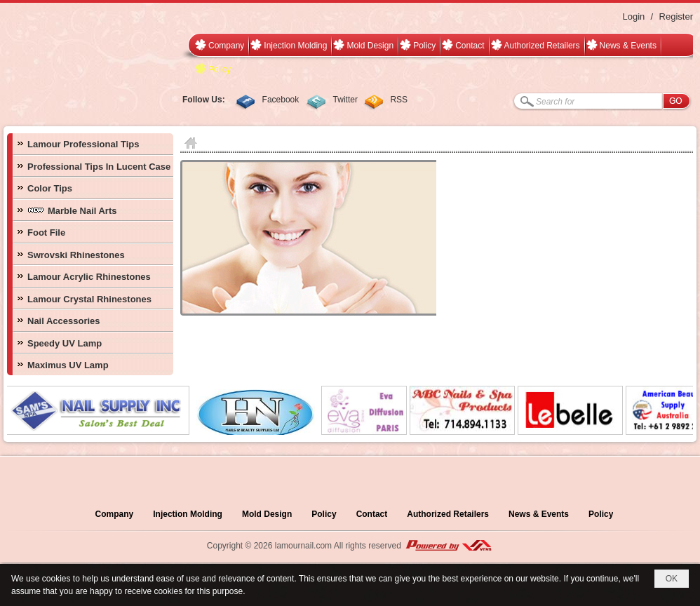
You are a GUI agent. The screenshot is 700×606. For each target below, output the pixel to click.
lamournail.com (303, 546)
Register (676, 16)
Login (633, 16)
